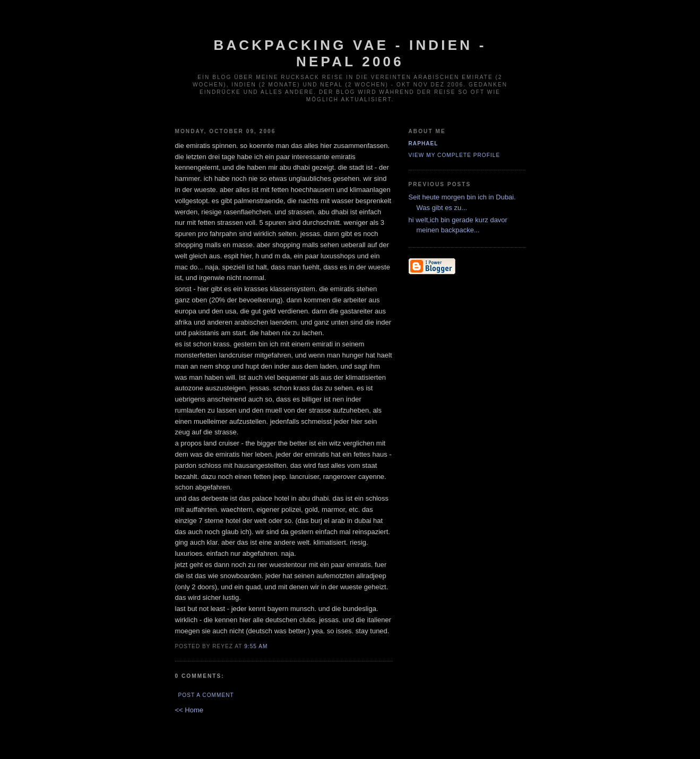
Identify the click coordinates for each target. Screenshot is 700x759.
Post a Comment (206, 695)
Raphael (424, 143)
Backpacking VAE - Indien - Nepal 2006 (350, 53)
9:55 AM (256, 646)
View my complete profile (455, 155)
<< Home (189, 710)
